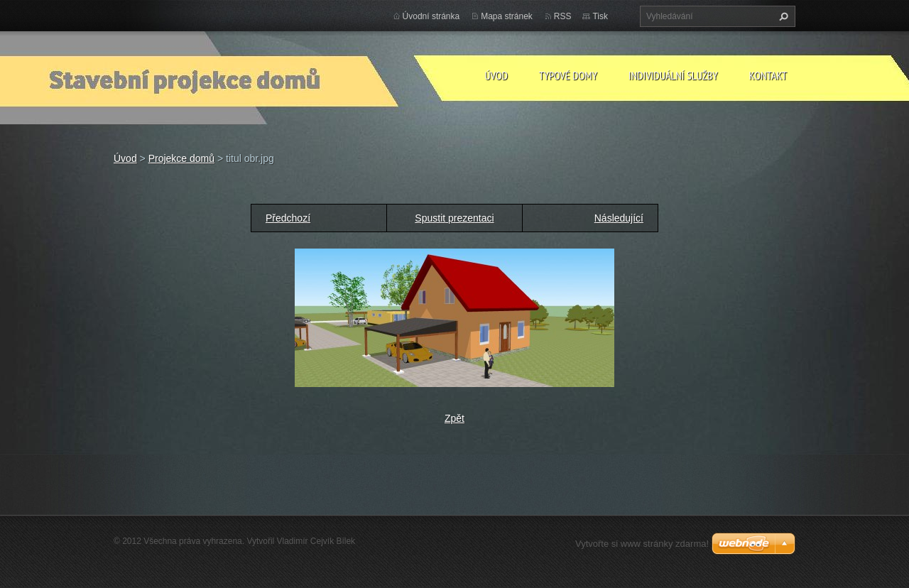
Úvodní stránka (431, 16)
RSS (563, 16)
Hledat (782, 16)
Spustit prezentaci (454, 218)
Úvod (496, 75)
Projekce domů (181, 158)
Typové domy (568, 75)
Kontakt (768, 75)
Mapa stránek (507, 16)
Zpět (454, 418)
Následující (619, 218)
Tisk (600, 16)
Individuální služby (673, 75)
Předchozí (288, 218)
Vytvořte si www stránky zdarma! (642, 544)
